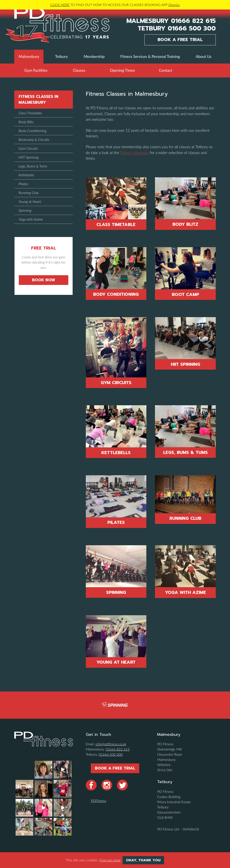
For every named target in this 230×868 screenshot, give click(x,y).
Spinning (116, 592)
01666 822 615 (193, 21)
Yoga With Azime (185, 592)
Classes (79, 70)
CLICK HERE (60, 5)
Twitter (122, 785)
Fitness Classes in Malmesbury (38, 99)
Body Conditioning (116, 294)
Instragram (107, 785)
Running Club (185, 518)
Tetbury (61, 56)
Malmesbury (29, 56)
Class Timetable (116, 224)
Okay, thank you (143, 860)
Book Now (44, 280)
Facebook (91, 785)
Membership (94, 56)
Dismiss (174, 5)
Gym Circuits (116, 383)
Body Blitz (185, 224)
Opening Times (122, 70)
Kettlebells (116, 453)
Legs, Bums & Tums (185, 452)
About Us (204, 56)
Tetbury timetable (135, 153)
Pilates (116, 522)
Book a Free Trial (180, 40)
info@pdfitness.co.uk (111, 744)
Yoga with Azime (31, 219)
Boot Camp (185, 294)
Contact (165, 70)
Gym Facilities (36, 70)
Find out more (110, 860)
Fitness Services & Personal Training (150, 56)
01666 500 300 (192, 29)
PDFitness (99, 800)
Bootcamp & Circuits (34, 139)
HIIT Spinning (185, 364)
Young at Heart (116, 662)
